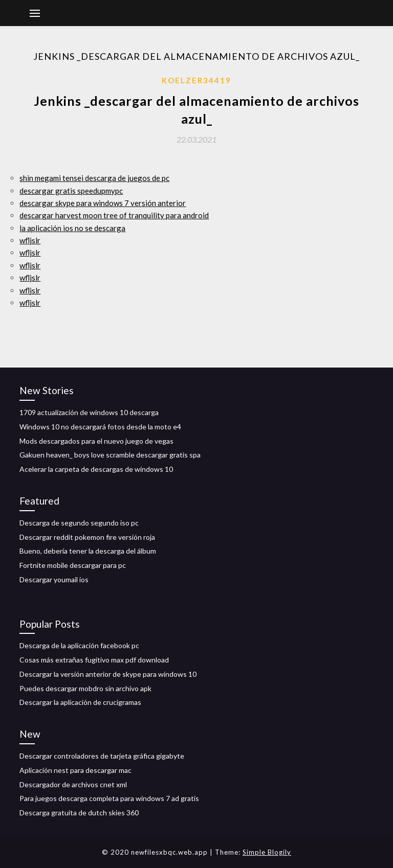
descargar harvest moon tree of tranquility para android (114, 215)
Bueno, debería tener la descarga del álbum (88, 551)
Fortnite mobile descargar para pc (73, 565)
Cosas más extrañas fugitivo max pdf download (94, 660)
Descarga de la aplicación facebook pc (79, 645)
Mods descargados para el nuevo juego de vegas (96, 441)
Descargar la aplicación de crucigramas (80, 702)
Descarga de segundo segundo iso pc (79, 523)
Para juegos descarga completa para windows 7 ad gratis (109, 798)
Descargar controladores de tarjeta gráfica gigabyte (102, 756)
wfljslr (30, 240)
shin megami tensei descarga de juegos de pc (94, 178)
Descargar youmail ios (54, 579)
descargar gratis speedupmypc (71, 191)
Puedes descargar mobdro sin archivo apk (85, 688)
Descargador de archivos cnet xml (73, 784)
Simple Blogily (267, 852)
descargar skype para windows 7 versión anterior (103, 203)
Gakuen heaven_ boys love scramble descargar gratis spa (110, 455)
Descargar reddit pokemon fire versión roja (87, 537)
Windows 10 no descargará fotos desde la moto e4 (100, 427)
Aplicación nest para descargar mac (75, 770)
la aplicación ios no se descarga (72, 228)
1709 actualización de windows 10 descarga (89, 412)
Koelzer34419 (196, 80)
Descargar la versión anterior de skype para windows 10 (108, 674)
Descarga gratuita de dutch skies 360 (79, 813)
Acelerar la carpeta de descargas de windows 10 (96, 469)
